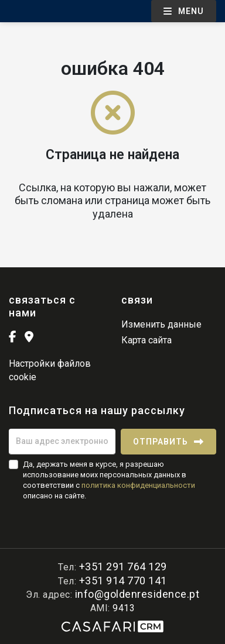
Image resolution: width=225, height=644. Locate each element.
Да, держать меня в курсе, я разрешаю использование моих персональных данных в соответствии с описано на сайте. (109, 480)
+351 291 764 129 (123, 566)
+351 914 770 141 (123, 581)
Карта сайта (146, 340)
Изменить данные (161, 324)
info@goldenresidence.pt (137, 594)
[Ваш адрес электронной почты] (62, 442)
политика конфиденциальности (138, 485)
